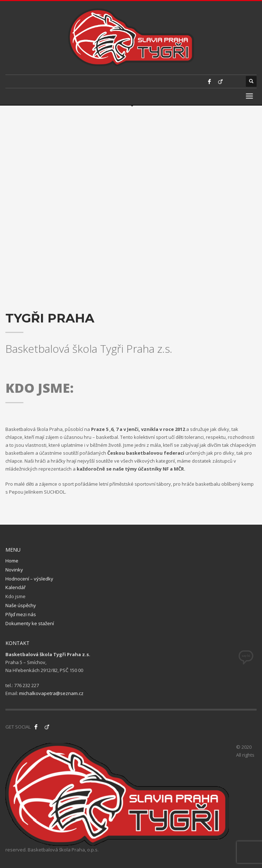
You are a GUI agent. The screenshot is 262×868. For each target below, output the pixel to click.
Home (12, 561)
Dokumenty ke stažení (30, 623)
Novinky (14, 570)
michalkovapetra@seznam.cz (51, 693)
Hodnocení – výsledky (29, 579)
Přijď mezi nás (21, 614)
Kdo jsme (15, 596)
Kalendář (15, 587)
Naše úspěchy (21, 605)
